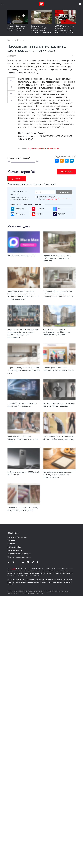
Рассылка (11, 540)
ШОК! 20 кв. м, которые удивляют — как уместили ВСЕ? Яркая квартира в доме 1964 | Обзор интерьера (64, 30)
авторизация (22, 537)
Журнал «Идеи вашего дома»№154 (43, 148)
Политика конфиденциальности (19, 557)
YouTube (38, 214)
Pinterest (38, 209)
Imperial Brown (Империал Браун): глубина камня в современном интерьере (41, 29)
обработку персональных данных (60, 198)
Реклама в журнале (15, 550)
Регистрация (12, 537)
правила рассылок (51, 199)
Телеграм (17, 209)
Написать (68, 172)
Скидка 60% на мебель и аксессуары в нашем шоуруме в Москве (17, 28)
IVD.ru (14, 569)
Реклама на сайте (14, 547)
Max (57, 209)
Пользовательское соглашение (19, 554)
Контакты (11, 544)
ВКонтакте (18, 214)
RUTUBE (59, 214)
